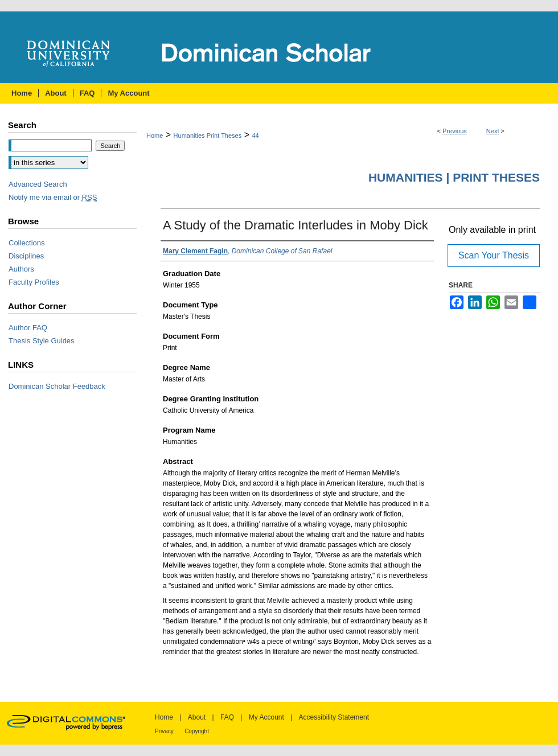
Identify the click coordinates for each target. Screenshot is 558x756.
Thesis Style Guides (42, 341)
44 (255, 135)
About (197, 717)
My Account (266, 717)
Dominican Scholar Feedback (57, 386)
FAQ (227, 717)
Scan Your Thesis (494, 255)
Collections (27, 243)
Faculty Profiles (34, 282)
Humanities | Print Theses (454, 177)
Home (155, 135)
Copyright (197, 731)
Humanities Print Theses (208, 135)
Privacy (164, 731)
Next (493, 131)
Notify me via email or (53, 197)
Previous (455, 131)
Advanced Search (38, 184)
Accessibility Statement (334, 717)
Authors (21, 269)
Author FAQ (28, 328)
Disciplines (26, 256)
